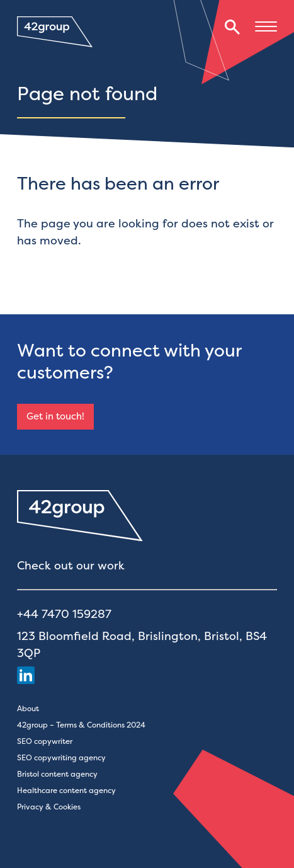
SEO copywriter (45, 741)
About (28, 708)
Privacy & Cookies (49, 807)
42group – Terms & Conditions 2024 (81, 725)
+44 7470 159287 (64, 614)
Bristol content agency (57, 774)
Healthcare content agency (66, 790)
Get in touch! (55, 416)
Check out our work (71, 565)
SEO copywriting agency (61, 757)
